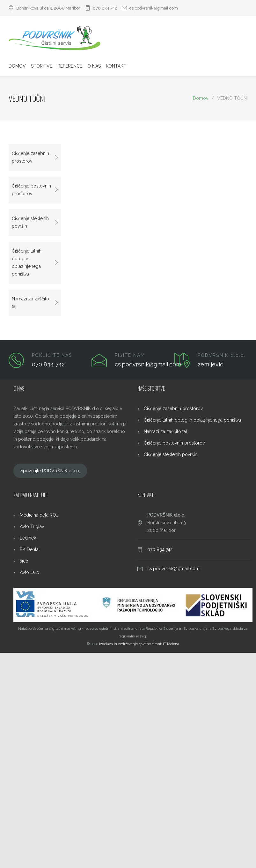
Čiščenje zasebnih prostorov (30, 157)
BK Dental (30, 549)
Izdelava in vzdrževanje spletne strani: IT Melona (139, 644)
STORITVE (42, 66)
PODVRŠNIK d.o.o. (222, 355)
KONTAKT (116, 66)
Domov (201, 98)
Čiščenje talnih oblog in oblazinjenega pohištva (27, 262)
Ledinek (28, 538)
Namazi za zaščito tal (30, 303)
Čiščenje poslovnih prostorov (31, 190)
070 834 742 (105, 8)
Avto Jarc (29, 572)
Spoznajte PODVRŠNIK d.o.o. (50, 471)
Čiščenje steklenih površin (30, 222)
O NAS (94, 66)
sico (24, 561)
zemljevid (211, 364)
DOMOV (17, 66)
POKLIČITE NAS (52, 355)
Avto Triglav (32, 526)
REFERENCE (70, 66)
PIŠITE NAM (130, 355)
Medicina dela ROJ (39, 515)
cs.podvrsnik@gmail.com (154, 8)
